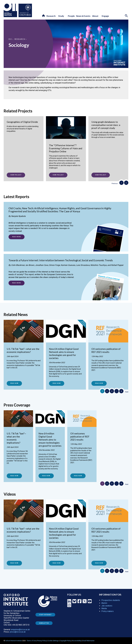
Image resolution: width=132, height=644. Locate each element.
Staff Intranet (45, 615)
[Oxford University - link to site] (25, 10)
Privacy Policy (42, 641)
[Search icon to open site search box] (127, 16)
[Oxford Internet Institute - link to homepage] (11, 10)
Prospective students (111, 600)
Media (104, 608)
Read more (17, 237)
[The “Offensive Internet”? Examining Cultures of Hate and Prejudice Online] (66, 145)
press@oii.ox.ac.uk (18, 632)
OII (10, 39)
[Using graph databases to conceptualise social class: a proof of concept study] (108, 130)
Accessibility (77, 641)
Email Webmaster (88, 641)
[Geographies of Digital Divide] (24, 127)
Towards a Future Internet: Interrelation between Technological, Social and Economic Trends (61, 260)
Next (127, 392)
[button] (44, 16)
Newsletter (44, 623)
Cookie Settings (53, 641)
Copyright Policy (65, 641)
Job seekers (107, 606)
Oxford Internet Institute (14, 641)
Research (20, 39)
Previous (115, 183)
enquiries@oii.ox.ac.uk (20, 629)
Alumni (104, 603)
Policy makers (108, 611)
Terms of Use (31, 641)
